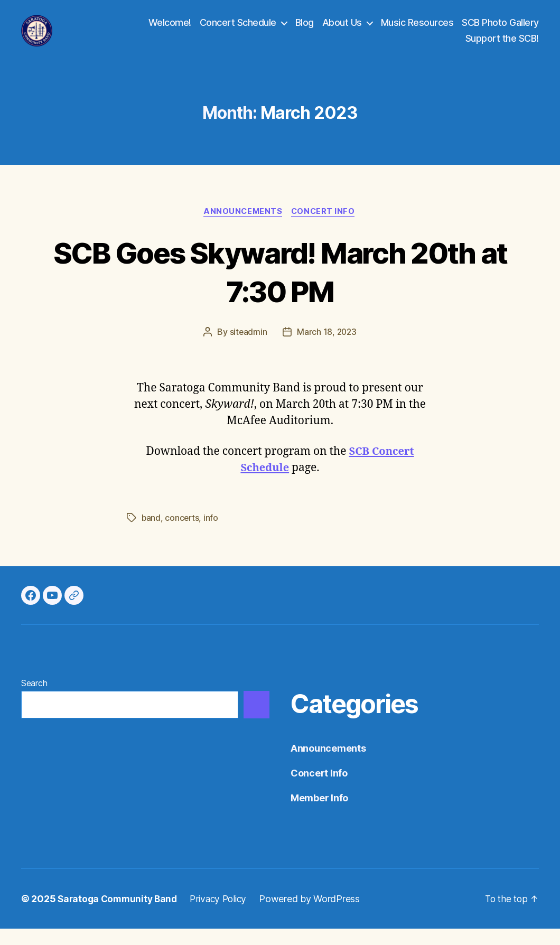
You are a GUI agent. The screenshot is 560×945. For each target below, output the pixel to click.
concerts (183, 534)
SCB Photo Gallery (500, 30)
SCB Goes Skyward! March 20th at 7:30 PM (280, 287)
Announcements (242, 228)
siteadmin (248, 349)
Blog (305, 30)
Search (34, 699)
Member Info (319, 814)
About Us (342, 30)
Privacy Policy (225, 915)
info (212, 534)
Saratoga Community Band (120, 915)
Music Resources (417, 30)
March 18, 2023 (327, 349)
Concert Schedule (238, 30)
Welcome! (170, 30)
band (151, 534)
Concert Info (325, 228)
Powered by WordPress (318, 915)
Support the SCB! (502, 46)
